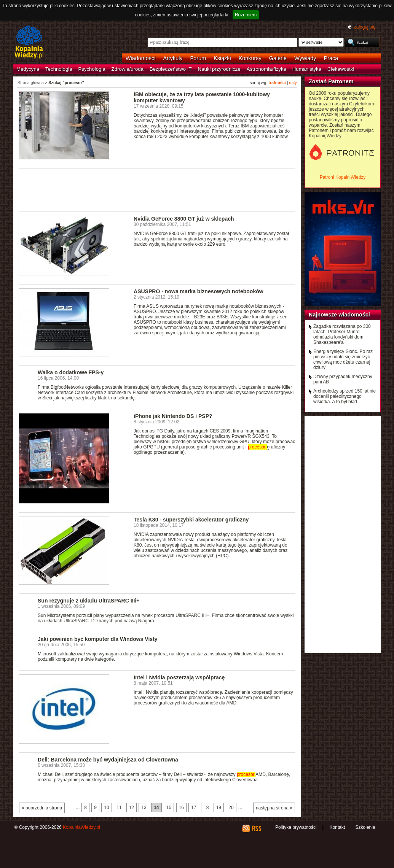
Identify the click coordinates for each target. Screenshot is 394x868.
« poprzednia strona (42, 808)
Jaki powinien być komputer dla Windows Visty (98, 639)
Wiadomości (140, 58)
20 (231, 808)
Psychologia (92, 69)
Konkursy (250, 58)
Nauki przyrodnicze (219, 69)
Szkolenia (365, 827)
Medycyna (28, 69)
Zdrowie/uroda (128, 69)
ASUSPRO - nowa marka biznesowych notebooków (199, 291)
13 (144, 808)
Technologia (59, 69)
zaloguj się (365, 27)
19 (219, 808)
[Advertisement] (157, 189)
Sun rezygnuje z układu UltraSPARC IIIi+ (89, 601)
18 (206, 808)
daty (293, 83)
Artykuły (173, 58)
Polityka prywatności (296, 827)
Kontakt (337, 827)
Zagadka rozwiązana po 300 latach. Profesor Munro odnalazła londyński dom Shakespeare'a (342, 334)
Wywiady (305, 58)
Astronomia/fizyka (266, 69)
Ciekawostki (341, 69)
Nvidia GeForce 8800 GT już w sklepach (184, 219)
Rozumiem (246, 15)
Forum (198, 58)
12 (132, 808)
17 (194, 808)
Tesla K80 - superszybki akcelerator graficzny (191, 520)
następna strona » (274, 808)
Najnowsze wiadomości (339, 315)
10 (106, 808)
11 (119, 808)
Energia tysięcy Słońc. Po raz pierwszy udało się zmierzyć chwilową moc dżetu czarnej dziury (343, 359)
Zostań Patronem (331, 81)
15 (169, 808)
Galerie (278, 58)
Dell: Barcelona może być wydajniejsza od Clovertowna (108, 760)
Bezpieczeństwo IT (171, 69)
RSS (256, 828)
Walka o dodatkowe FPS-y (71, 372)
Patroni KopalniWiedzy (343, 177)
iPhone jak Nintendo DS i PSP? (173, 416)
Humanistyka (307, 69)
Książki (222, 58)
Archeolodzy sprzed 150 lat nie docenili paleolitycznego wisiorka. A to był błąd (345, 396)
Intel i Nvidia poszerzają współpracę (179, 677)
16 (181, 808)
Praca (331, 58)
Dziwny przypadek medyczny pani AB (343, 379)
